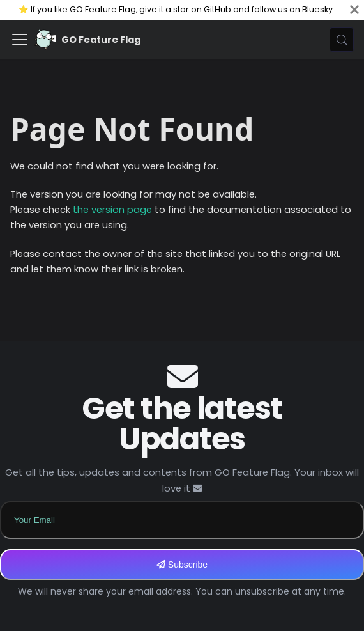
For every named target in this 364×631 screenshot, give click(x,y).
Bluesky (317, 9)
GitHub (217, 9)
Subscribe (182, 565)
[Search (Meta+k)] (342, 40)
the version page (112, 210)
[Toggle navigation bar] (20, 40)
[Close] (354, 10)
